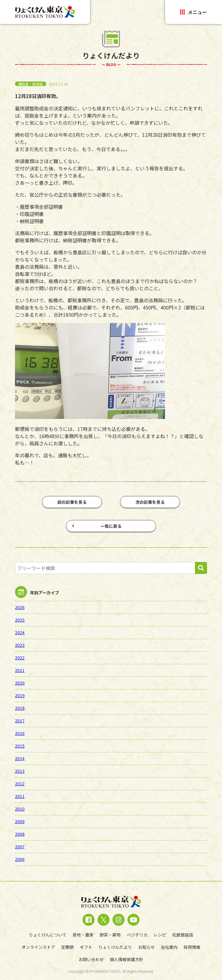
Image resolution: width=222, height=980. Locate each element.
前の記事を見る (72, 502)
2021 (20, 670)
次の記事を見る (150, 502)
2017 (20, 721)
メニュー (193, 12)
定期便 (67, 947)
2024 (20, 632)
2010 (20, 809)
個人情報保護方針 (127, 959)
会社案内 (169, 947)
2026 (20, 607)
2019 (20, 695)
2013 (20, 771)
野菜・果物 (110, 935)
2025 (20, 620)
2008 (20, 834)
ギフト (86, 947)
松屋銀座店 (183, 935)
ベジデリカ (137, 935)
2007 (20, 847)
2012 (20, 784)
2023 (20, 645)
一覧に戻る (97, 526)
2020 (20, 683)
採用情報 (192, 947)
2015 (20, 746)
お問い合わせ (91, 959)
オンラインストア (38, 947)
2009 (20, 821)
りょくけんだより (115, 947)
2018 (20, 708)
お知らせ (146, 947)
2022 (20, 658)
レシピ (160, 935)
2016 (20, 733)
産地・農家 (83, 935)
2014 (20, 758)
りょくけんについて (48, 935)
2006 (20, 859)
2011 (20, 796)
